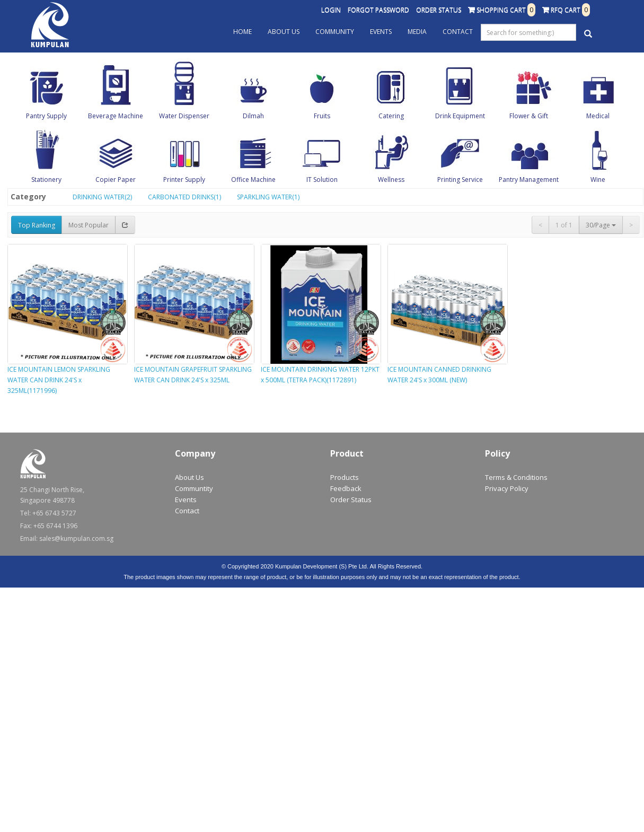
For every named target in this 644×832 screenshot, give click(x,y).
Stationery (46, 179)
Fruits (322, 116)
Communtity (194, 488)
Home (242, 32)
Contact (458, 32)
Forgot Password (378, 10)
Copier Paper (116, 179)
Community (335, 32)
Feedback (346, 488)
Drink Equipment (460, 116)
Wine (598, 179)
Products (345, 477)
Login (331, 10)
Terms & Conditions (516, 477)
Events (381, 32)
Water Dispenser (184, 116)
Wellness (391, 179)
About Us (284, 32)
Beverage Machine (116, 116)
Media (417, 32)
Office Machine (253, 179)
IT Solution (322, 179)
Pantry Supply (46, 116)
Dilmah (253, 116)
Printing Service (460, 179)
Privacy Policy (507, 488)
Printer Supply (184, 179)
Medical (598, 116)
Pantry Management (529, 179)
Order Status (439, 10)
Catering (391, 116)
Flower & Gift (529, 116)
